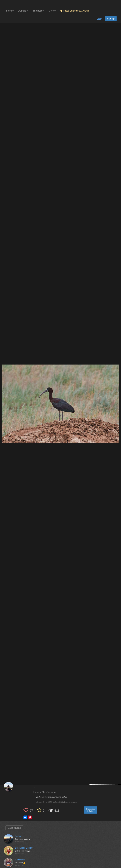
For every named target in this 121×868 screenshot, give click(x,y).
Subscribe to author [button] (91, 810)
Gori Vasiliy (20, 860)
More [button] (52, 11)
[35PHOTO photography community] (17, 4)
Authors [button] (23, 11)
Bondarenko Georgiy (24, 848)
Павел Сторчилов (45, 792)
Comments (14, 828)
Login (99, 19)
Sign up (111, 19)
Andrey (18, 836)
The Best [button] (38, 11)
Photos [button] (9, 11)
